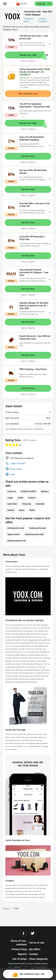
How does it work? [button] (29, 20)
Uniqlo (10, 498)
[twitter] (33, 933)
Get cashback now (28, 94)
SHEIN (20, 498)
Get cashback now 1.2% (28, 974)
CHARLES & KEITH (28, 491)
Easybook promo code (34, 534)
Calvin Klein (12, 504)
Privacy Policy (19, 949)
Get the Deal (28, 156)
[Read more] (50, 44)
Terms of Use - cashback (19, 943)
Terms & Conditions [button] (43, 20)
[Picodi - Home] (21, 4)
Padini (32, 510)
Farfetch (32, 498)
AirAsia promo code (16, 528)
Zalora (22, 510)
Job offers (35, 949)
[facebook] (24, 933)
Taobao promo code (37, 528)
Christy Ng (26, 504)
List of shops (20, 959)
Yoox (12, 474)
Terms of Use (37, 943)
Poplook (11, 510)
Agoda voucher (14, 534)
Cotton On (11, 491)
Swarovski (40, 504)
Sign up (41, 4)
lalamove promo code (16, 541)
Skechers (45, 491)
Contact (34, 954)
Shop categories (38, 959)
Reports (22, 954)
